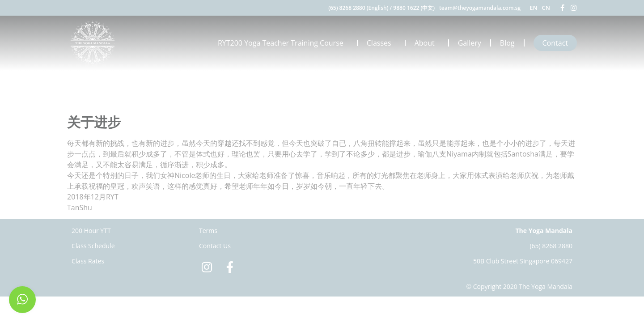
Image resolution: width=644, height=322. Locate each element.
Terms (208, 231)
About (427, 43)
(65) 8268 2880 (551, 246)
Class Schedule (93, 246)
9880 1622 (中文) (414, 8)
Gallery (470, 43)
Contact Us (215, 246)
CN (546, 8)
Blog (507, 43)
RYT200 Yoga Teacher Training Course (283, 43)
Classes (381, 43)
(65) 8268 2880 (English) (358, 8)
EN (533, 8)
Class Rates (88, 261)
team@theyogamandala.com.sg (480, 8)
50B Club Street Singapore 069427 (523, 261)
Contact (555, 43)
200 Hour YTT (91, 231)
